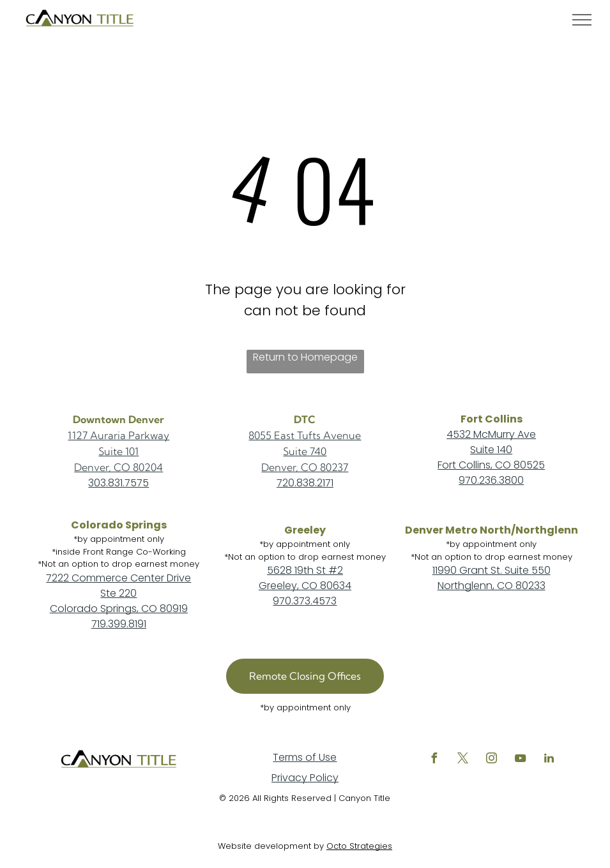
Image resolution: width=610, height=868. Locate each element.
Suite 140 (491, 450)
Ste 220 (118, 593)
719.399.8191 (119, 624)
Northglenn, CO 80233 (492, 586)
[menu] (582, 20)
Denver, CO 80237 (305, 467)
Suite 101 (118, 451)
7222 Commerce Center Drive (118, 578)
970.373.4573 (305, 601)
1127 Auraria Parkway (118, 435)
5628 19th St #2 (305, 570)
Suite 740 (305, 451)
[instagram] (491, 760)
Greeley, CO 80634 (305, 586)
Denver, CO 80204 (118, 467)
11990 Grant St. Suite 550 (492, 570)
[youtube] (520, 760)
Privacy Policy (305, 778)
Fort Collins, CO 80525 (491, 465)
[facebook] (434, 760)
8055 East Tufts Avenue (305, 435)
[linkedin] (549, 760)
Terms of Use (305, 757)
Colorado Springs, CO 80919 (119, 609)
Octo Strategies (359, 846)
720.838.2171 (305, 483)
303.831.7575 (118, 483)
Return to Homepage (305, 357)
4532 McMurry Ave (491, 434)
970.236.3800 (491, 480)
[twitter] (462, 760)
